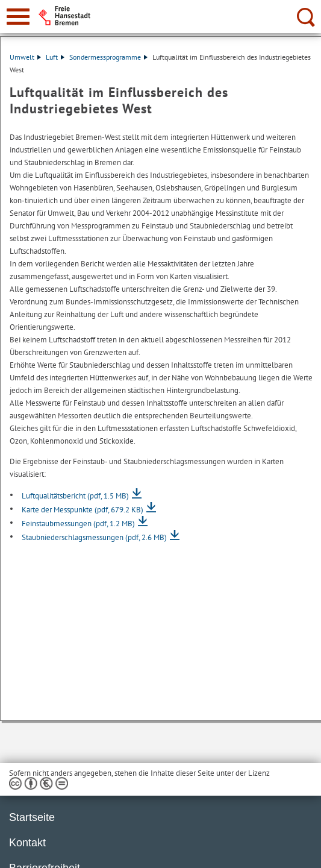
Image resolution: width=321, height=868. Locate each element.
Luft (55, 57)
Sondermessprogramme (108, 57)
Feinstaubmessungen (78, 524)
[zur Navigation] (18, 17)
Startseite (32, 817)
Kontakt (27, 843)
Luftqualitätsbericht (75, 496)
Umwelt (25, 57)
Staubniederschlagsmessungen (94, 537)
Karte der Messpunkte (83, 510)
